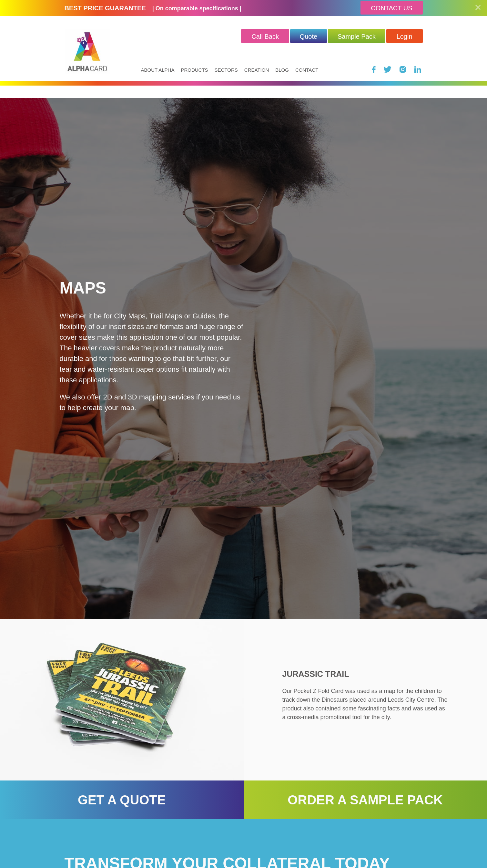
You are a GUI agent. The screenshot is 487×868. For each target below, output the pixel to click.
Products (194, 70)
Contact (307, 70)
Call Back (265, 36)
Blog (282, 70)
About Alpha (158, 70)
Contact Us (391, 8)
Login (405, 36)
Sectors (226, 70)
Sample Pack (357, 36)
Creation (257, 70)
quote (309, 36)
